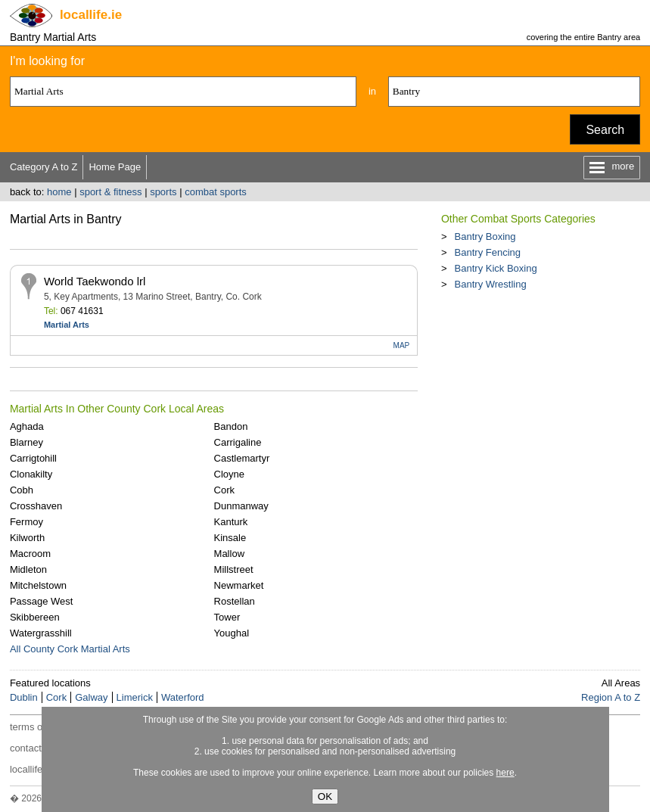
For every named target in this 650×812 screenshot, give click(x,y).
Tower (227, 617)
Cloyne (229, 474)
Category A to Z (44, 167)
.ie (91, 15)
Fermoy (26, 522)
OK (325, 796)
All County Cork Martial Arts (70, 649)
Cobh (22, 490)
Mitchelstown (38, 585)
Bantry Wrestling (491, 284)
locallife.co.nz (39, 769)
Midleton (28, 569)
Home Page (115, 167)
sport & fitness (110, 192)
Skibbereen (35, 617)
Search (605, 130)
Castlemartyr (242, 458)
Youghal (232, 633)
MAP (402, 345)
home (59, 192)
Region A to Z (611, 697)
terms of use (37, 727)
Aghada (27, 426)
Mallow (229, 554)
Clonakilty (31, 474)
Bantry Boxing (485, 236)
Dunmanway (241, 506)
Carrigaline (238, 442)
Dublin (24, 697)
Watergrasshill (41, 633)
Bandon (231, 426)
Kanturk (231, 522)
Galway (91, 697)
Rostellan (235, 601)
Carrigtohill (33, 458)
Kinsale (230, 538)
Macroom (30, 554)
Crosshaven (36, 506)
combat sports (216, 192)
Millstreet (234, 569)
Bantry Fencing (488, 252)
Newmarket (239, 585)
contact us (32, 748)
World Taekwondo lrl (95, 281)
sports (163, 192)
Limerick (135, 697)
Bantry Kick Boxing (496, 268)
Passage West (42, 601)
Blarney (26, 442)
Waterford (183, 697)
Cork (224, 490)
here (505, 773)
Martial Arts (67, 325)
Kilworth (27, 538)
